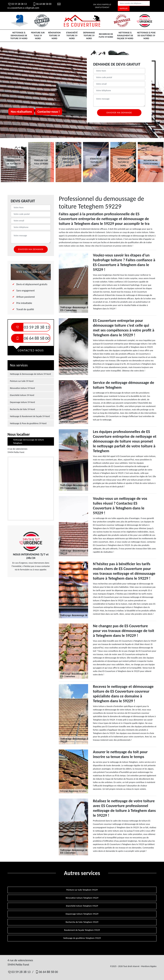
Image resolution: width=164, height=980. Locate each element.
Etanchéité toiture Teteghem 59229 (82, 906)
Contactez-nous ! (49, 112)
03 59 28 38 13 (17, 4)
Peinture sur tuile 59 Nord (38, 36)
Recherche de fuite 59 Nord (106, 36)
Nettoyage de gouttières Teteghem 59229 (82, 938)
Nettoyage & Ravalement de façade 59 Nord (125, 36)
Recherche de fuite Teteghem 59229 (82, 922)
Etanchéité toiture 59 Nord (72, 36)
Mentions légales (149, 966)
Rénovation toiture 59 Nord (54, 36)
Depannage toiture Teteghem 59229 (82, 914)
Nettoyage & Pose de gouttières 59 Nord (146, 36)
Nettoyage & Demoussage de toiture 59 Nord (19, 36)
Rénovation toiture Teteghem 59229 (82, 898)
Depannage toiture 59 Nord (89, 36)
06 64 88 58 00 (42, 4)
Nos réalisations (21, 112)
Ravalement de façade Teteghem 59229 (82, 930)
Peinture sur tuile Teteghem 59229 (82, 890)
